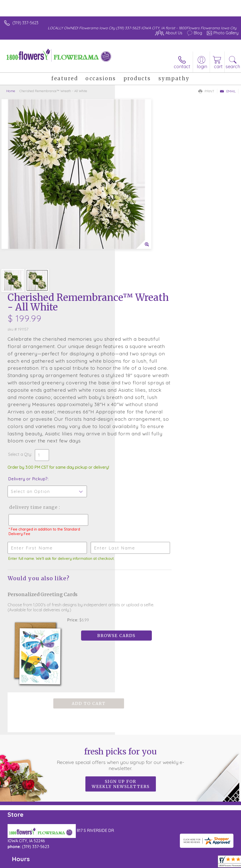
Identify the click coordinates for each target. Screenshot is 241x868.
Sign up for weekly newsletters (121, 622)
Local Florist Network (85, 843)
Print (206, 91)
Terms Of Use (19, 843)
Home (11, 91)
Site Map (116, 843)
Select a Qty (135, 314)
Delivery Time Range (148, 367)
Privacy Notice (49, 843)
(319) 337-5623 (25, 23)
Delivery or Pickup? (143, 338)
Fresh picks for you (120, 597)
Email (228, 91)
